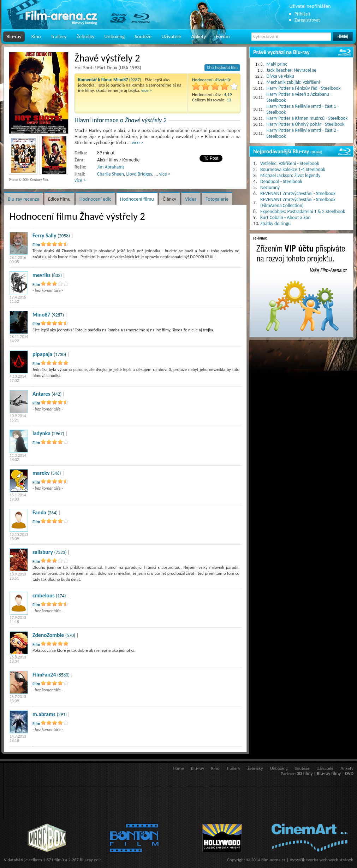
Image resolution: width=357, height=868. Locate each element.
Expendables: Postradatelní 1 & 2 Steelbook (303, 211)
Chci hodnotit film (222, 67)
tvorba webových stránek (330, 860)
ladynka (41, 433)
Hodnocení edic (95, 199)
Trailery (59, 36)
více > (147, 90)
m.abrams (44, 714)
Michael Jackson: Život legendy (290, 175)
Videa (191, 199)
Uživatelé (171, 36)
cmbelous (44, 595)
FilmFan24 (44, 675)
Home (178, 768)
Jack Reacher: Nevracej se (291, 70)
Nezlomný (270, 187)
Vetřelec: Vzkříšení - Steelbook (290, 163)
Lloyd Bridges (139, 174)
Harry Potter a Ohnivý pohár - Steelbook (306, 124)
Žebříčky (86, 36)
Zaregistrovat (307, 20)
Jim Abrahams (111, 167)
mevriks (41, 275)
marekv (41, 473)
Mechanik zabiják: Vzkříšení (293, 82)
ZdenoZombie (48, 635)
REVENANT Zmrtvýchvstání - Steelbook (298, 193)
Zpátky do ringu (275, 223)
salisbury (43, 552)
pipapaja (42, 354)
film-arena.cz (273, 860)
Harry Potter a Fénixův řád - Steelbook (304, 88)
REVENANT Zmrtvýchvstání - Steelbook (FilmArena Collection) (298, 202)
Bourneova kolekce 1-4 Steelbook (293, 169)
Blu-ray (14, 36)
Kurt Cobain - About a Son (285, 217)
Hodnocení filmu (137, 199)
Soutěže (143, 36)
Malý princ (277, 64)
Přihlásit (302, 14)
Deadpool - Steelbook (281, 181)
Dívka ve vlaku (280, 76)
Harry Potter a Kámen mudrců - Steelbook (307, 118)
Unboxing (114, 36)
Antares (41, 394)
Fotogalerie (217, 199)
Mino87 (41, 315)
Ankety (198, 36)
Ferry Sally (44, 235)
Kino (36, 36)
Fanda (39, 512)
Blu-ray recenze (23, 199)
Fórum (223, 36)
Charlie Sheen (111, 174)
